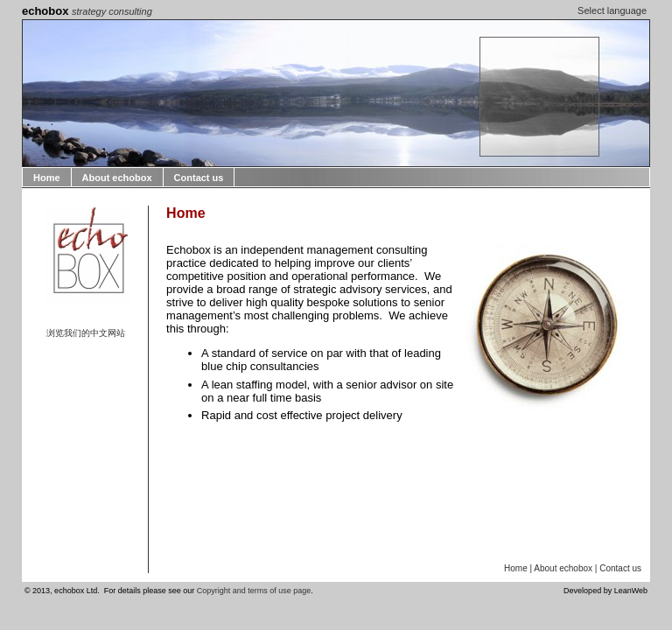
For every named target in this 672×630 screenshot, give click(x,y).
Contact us (199, 178)
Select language (612, 10)
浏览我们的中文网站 (86, 333)
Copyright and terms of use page (254, 591)
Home (47, 178)
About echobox (117, 178)
